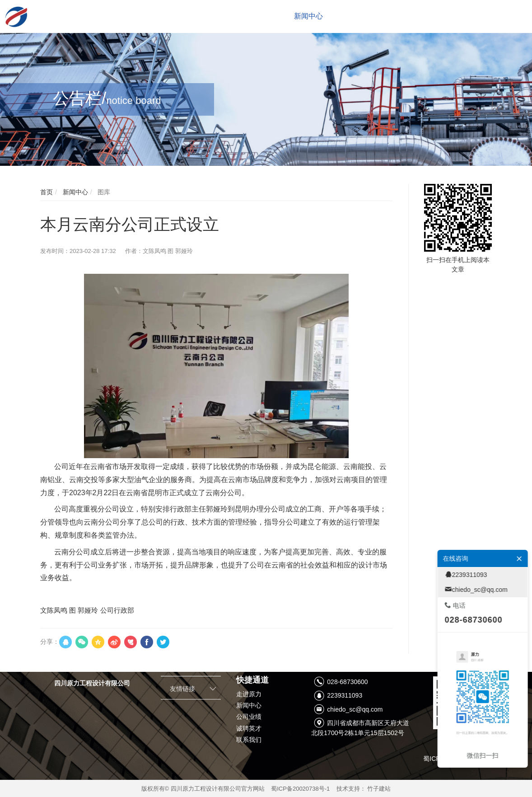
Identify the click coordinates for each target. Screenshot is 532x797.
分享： (50, 642)
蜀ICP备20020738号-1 (300, 789)
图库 (103, 192)
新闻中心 (75, 192)
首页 (47, 192)
